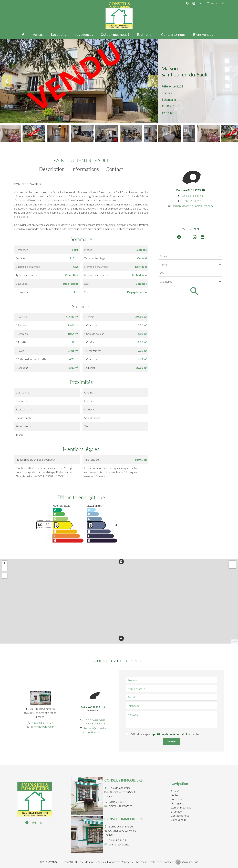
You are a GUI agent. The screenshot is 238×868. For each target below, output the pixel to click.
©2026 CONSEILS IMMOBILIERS (60, 862)
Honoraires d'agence (119, 862)
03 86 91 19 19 (117, 802)
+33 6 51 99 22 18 (193, 201)
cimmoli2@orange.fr (43, 727)
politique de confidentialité (170, 734)
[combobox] (190, 256)
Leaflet (235, 641)
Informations (85, 169)
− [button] (5, 568)
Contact (114, 169)
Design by (190, 862)
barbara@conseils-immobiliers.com (193, 206)
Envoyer (172, 741)
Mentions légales (94, 862)
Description (52, 169)
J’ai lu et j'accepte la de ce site (164, 734)
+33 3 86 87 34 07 (193, 196)
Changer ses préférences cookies (154, 862)
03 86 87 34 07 (117, 840)
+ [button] (5, 563)
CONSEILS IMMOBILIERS (123, 780)
